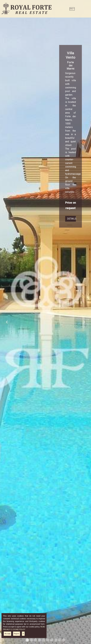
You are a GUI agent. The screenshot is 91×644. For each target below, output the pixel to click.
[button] (7, 322)
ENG (71, 9)
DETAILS (72, 219)
